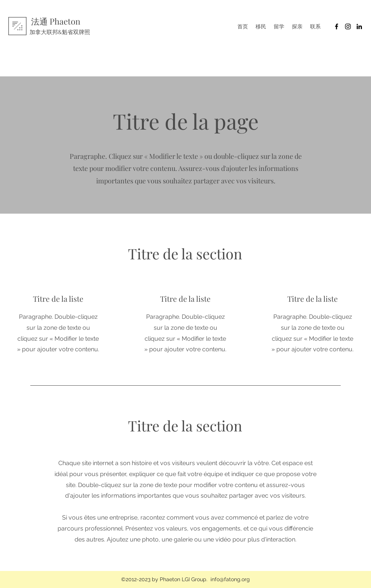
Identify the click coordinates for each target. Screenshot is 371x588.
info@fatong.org (230, 579)
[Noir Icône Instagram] (348, 26)
